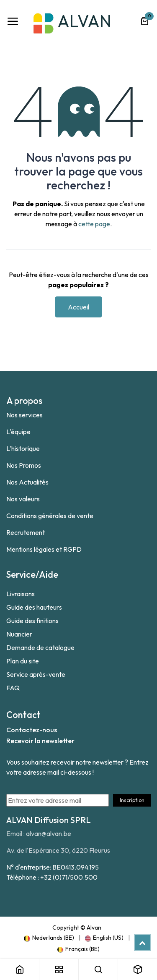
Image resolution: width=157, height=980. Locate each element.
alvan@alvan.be (49, 833)
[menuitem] (49, 938)
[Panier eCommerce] (144, 21)
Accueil (78, 307)
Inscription (132, 800)
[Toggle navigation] (13, 21)
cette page (94, 224)
